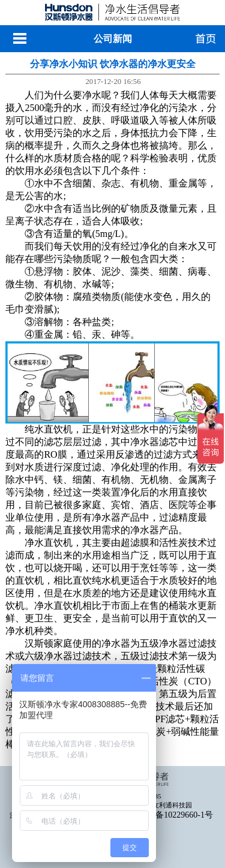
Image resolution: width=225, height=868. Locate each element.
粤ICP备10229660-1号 (174, 815)
